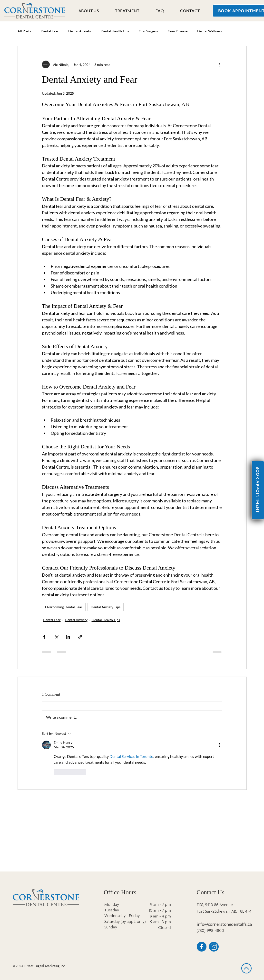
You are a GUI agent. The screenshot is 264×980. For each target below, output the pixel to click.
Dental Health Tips (115, 31)
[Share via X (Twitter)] (56, 637)
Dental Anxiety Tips (106, 607)
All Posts (24, 31)
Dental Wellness (210, 31)
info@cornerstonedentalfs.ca (224, 924)
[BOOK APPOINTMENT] (258, 490)
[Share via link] (80, 637)
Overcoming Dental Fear (64, 607)
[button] (89, 10)
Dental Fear (50, 31)
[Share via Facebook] (44, 637)
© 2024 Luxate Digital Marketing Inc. (39, 966)
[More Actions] (219, 745)
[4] (214, 947)
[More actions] (219, 64)
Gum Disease (178, 31)
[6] (202, 947)
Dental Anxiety (80, 31)
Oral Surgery (148, 31)
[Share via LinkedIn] (68, 637)
